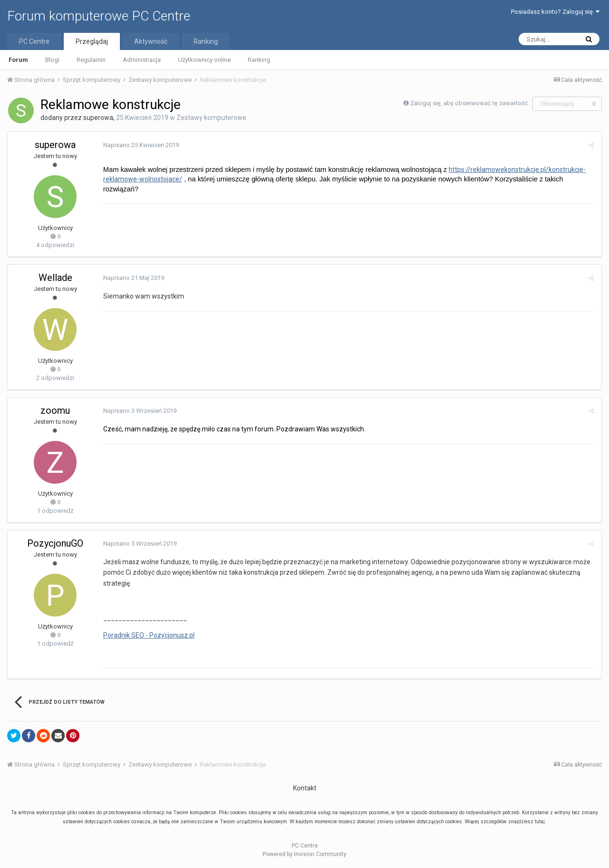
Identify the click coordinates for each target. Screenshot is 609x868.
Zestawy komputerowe (211, 118)
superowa (98, 118)
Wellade (55, 278)
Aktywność (151, 41)
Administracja (142, 60)
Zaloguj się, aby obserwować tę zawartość (469, 103)
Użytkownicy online (204, 60)
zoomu (55, 410)
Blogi (52, 60)
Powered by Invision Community (304, 854)
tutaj (540, 822)
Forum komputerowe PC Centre (99, 16)
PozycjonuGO (55, 543)
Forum (18, 60)
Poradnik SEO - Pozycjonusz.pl (148, 635)
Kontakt (305, 788)
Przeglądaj (92, 41)
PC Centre (34, 41)
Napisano (141, 145)
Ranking (259, 60)
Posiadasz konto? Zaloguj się (555, 12)
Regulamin (91, 60)
